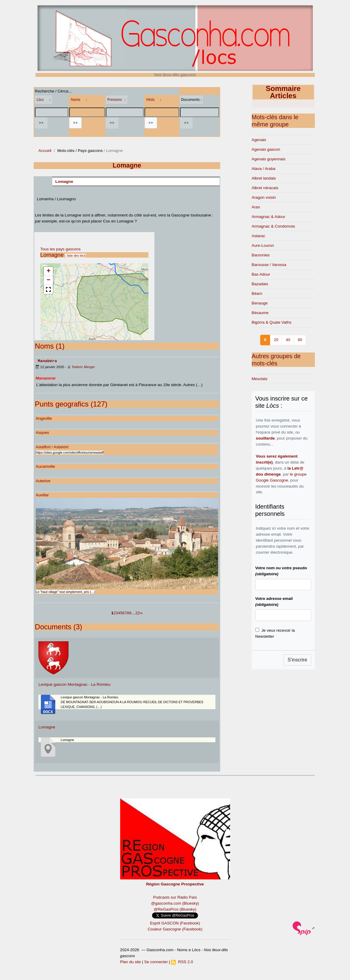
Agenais (259, 140)
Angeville (44, 418)
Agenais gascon (266, 149)
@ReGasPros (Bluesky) (175, 909)
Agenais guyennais (269, 159)
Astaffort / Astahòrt (52, 447)
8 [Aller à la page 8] (128, 613)
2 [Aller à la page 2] (115, 613)
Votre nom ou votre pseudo (281, 571)
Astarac (259, 236)
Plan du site (131, 962)
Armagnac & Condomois (273, 226)
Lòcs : (43, 100)
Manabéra (47, 361)
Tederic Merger (83, 366)
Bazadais (260, 284)
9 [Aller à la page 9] (130, 613)
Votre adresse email (274, 602)
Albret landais (264, 178)
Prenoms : (117, 100)
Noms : (79, 100)
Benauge (260, 303)
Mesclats (260, 379)
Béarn (257, 293)
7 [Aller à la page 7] (126, 613)
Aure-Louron (263, 245)
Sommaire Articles (283, 92)
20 (276, 340)
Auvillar (42, 495)
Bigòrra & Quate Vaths (272, 322)
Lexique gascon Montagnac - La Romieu (74, 684)
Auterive (43, 481)
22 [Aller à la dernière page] (137, 613)
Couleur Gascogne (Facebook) (175, 929)
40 (288, 340)
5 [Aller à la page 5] (121, 613)
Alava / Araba (264, 169)
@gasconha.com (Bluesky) (175, 903)
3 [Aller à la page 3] (117, 613)
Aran (256, 207)
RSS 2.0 (182, 962)
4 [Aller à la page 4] (119, 613)
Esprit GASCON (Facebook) (175, 923)
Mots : (154, 100)
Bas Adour (261, 274)
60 (300, 340)
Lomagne (64, 181)
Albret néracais (265, 188)
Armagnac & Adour (269, 217)
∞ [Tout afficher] (141, 613)
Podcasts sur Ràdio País (175, 897)
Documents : (191, 100)
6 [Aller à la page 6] (123, 613)
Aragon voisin (264, 197)
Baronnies (261, 255)
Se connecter (156, 962)
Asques (42, 432)
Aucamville (45, 466)
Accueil (45, 151)
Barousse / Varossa (269, 265)
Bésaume (260, 313)
